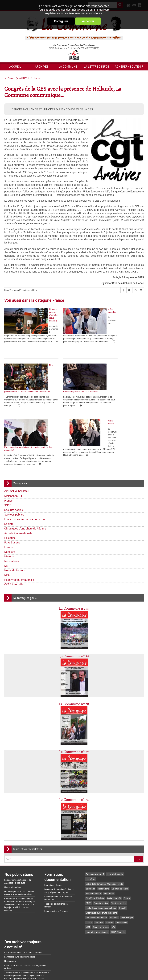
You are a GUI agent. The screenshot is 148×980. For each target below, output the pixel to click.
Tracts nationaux (93, 848)
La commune (68, 66)
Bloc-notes (109, 848)
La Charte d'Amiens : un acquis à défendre (23, 907)
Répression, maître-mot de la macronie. (22, 397)
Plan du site (114, 974)
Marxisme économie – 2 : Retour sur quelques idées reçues (59, 846)
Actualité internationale (18, 488)
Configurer (61, 21)
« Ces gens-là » (59, 336)
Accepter (88, 21)
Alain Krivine (106, 397)
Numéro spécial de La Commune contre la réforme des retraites (19, 848)
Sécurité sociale (14, 465)
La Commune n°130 (74, 563)
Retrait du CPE (11, 956)
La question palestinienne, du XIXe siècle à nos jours (18, 836)
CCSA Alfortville (14, 539)
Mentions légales (95, 974)
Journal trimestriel (115, 829)
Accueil (15, 66)
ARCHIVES (42, 66)
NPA (7, 530)
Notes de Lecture (15, 525)
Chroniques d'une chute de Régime (25, 483)
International (12, 516)
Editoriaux (90, 843)
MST (7, 520)
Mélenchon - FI (13, 451)
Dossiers (10, 506)
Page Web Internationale (19, 534)
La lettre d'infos (97, 66)
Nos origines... (11, 916)
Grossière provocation (14, 945)
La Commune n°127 (74, 707)
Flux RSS (78, 974)
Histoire (9, 511)
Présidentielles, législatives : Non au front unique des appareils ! (71, 398)
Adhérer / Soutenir (129, 66)
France (8, 455)
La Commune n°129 (74, 611)
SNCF (8, 460)
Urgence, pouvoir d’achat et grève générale (23, 336)
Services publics (14, 469)
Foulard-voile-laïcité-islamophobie (25, 474)
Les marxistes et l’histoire (56, 866)
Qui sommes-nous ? (95, 829)
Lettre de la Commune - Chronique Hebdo (104, 839)
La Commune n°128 (74, 659)
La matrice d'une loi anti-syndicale (20, 911)
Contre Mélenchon (13, 842)
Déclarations (103, 843)
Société (9, 479)
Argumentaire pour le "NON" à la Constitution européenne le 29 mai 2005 (24, 950)
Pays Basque (12, 497)
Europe (9, 502)
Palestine (10, 492)
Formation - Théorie (53, 840)
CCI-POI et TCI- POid (17, 446)
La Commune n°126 (74, 755)
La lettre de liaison (120, 843)
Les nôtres (91, 834)
